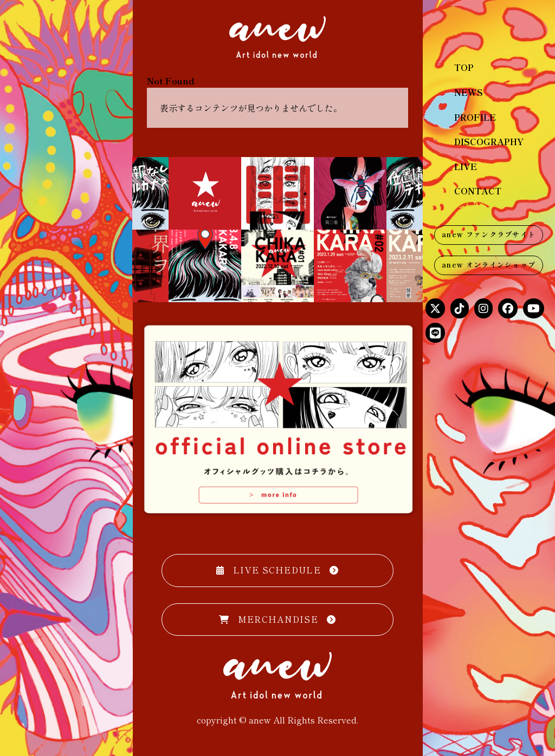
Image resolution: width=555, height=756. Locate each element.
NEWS (469, 92)
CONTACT (478, 191)
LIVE (466, 166)
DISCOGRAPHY (489, 141)
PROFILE (475, 117)
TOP (464, 67)
